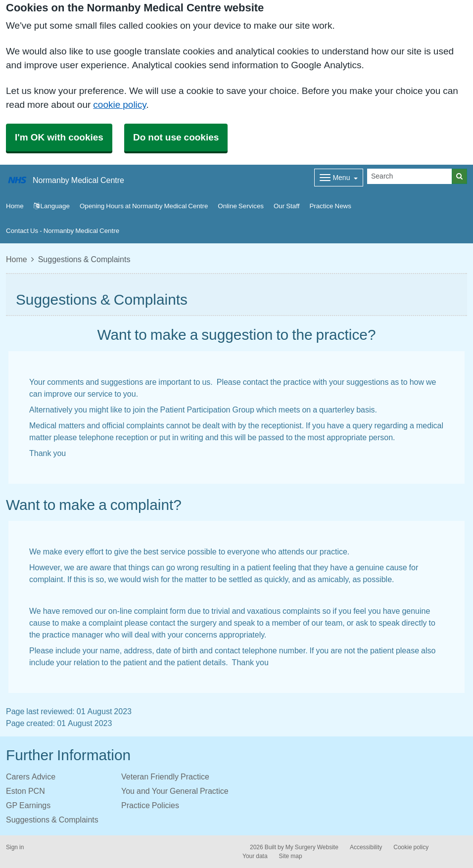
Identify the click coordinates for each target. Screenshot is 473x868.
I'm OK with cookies (59, 137)
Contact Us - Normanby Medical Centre (63, 231)
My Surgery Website (312, 847)
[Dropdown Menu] (339, 178)
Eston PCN (25, 791)
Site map (291, 856)
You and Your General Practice (175, 791)
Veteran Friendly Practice (165, 777)
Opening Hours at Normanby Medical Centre (144, 206)
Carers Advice (31, 777)
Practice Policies (150, 805)
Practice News (330, 206)
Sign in (15, 847)
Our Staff (286, 206)
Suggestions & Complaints (52, 820)
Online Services (241, 206)
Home (17, 259)
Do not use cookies (176, 137)
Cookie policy (411, 847)
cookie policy (119, 105)
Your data (255, 856)
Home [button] (15, 206)
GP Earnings (28, 805)
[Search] (410, 176)
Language (52, 206)
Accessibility (366, 847)
